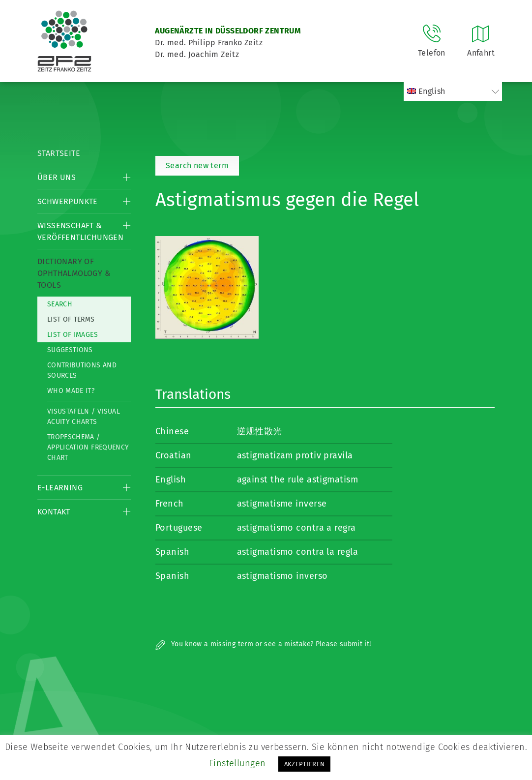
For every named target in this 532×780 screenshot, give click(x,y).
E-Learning (60, 488)
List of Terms (71, 319)
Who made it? (71, 391)
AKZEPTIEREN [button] (305, 764)
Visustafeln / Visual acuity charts (84, 417)
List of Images (73, 335)
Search (60, 304)
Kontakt (54, 512)
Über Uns (57, 177)
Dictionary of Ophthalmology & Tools (74, 273)
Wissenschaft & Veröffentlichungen (80, 231)
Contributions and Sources (82, 370)
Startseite (59, 153)
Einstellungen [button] (237, 763)
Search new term (197, 165)
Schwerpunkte (68, 201)
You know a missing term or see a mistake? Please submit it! (263, 644)
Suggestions (70, 350)
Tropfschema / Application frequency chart (88, 447)
